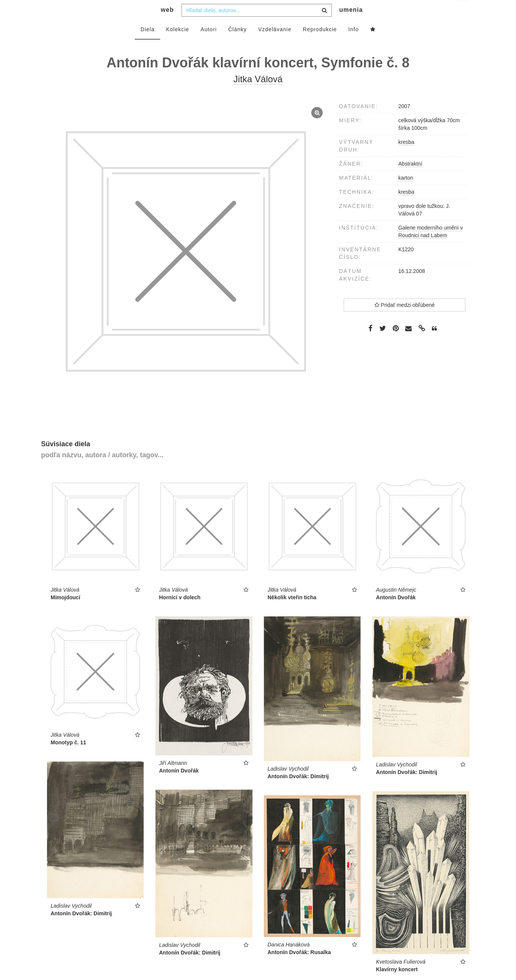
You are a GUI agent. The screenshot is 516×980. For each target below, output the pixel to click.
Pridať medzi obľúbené (405, 320)
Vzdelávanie (275, 45)
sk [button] (463, 12)
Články (238, 45)
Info (353, 45)
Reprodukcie (320, 45)
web (167, 25)
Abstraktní (410, 179)
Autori (209, 45)
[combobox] (257, 26)
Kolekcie (178, 45)
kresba (406, 207)
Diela (147, 45)
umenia (351, 25)
